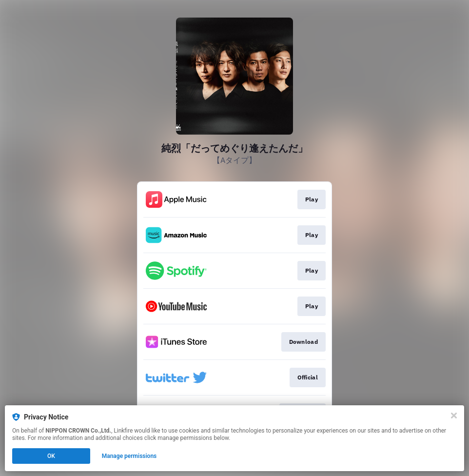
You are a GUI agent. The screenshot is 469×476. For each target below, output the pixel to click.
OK (51, 456)
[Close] (454, 416)
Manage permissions (129, 456)
